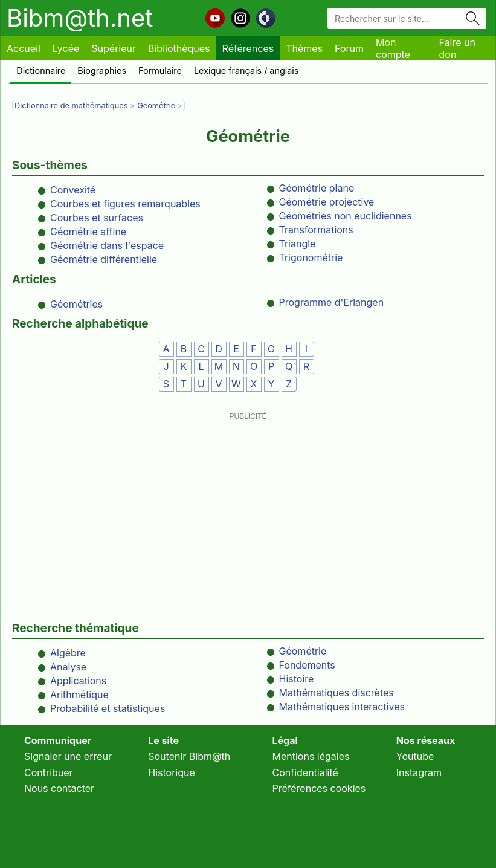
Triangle (298, 244)
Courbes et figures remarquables (125, 204)
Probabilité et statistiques (108, 708)
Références (248, 48)
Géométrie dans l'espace (107, 245)
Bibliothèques (179, 48)
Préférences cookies (319, 788)
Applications (78, 681)
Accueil (24, 48)
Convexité (73, 190)
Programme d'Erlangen (332, 302)
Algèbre (68, 653)
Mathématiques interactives (342, 707)
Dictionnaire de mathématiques (71, 105)
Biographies (102, 70)
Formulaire (160, 70)
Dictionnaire (41, 70)
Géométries (76, 304)
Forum (349, 48)
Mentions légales (311, 756)
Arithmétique (79, 695)
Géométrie (156, 105)
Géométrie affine (88, 232)
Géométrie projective (327, 202)
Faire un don (457, 48)
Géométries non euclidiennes (346, 216)
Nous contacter (59, 788)
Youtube (415, 756)
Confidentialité (305, 772)
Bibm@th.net (80, 18)
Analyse (68, 667)
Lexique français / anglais (246, 70)
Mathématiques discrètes (337, 693)
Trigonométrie (311, 257)
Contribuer (49, 772)
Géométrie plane (317, 188)
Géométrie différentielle (104, 259)
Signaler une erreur (68, 756)
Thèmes (304, 48)
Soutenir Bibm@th (189, 756)
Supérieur (114, 48)
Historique (172, 772)
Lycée (66, 48)
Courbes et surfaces (97, 218)
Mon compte (393, 48)
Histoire (297, 679)
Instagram (419, 772)
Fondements (307, 665)
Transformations (316, 230)
